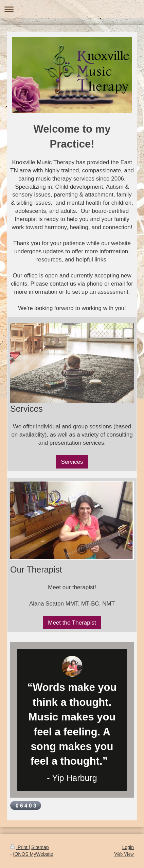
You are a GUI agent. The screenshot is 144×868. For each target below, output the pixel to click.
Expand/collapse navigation (72, 9)
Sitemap (40, 847)
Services (72, 462)
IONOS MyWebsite (33, 854)
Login (128, 847)
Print (20, 847)
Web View (124, 854)
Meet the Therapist (72, 623)
